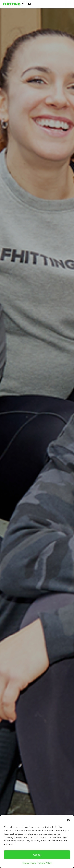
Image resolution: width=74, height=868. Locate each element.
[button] (68, 820)
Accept (37, 855)
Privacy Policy (45, 863)
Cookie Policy (29, 863)
